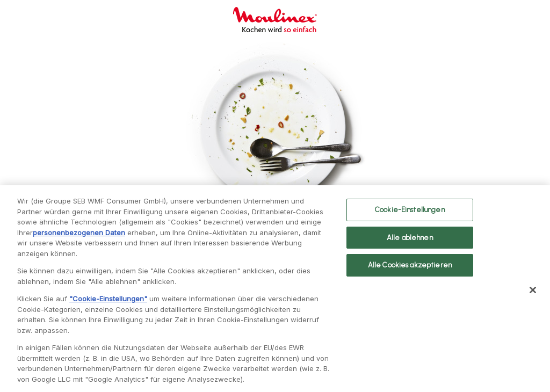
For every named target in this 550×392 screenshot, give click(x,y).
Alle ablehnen (410, 241)
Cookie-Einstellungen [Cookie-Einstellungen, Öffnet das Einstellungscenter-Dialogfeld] (410, 213)
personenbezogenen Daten (79, 236)
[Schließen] (533, 293)
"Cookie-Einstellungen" (108, 302)
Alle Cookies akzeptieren (410, 268)
